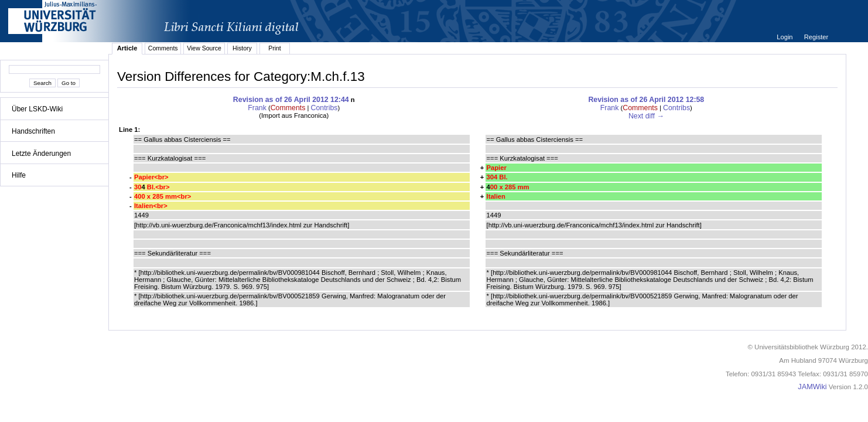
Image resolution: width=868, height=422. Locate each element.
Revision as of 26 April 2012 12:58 (646, 100)
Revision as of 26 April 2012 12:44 (291, 100)
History (242, 48)
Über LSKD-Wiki (37, 109)
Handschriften (33, 131)
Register (816, 37)
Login (785, 37)
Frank (257, 108)
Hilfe (19, 175)
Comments (163, 48)
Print (275, 48)
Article (127, 48)
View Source (204, 48)
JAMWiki (812, 387)
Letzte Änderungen (41, 154)
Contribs (324, 108)
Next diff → (646, 116)
